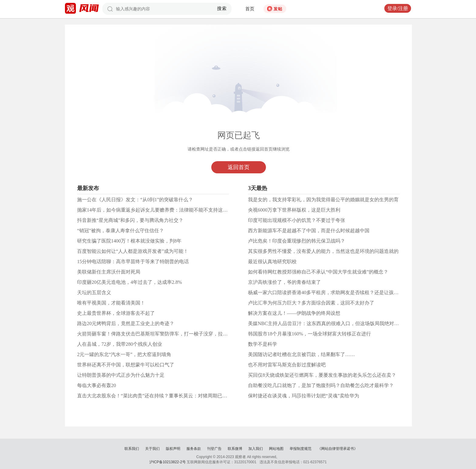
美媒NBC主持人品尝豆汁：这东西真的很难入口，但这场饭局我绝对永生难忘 (331, 323)
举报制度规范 (301, 449)
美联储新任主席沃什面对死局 (109, 272)
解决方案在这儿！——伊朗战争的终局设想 (294, 313)
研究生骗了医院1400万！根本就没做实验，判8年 (129, 241)
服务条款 (194, 449)
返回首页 (239, 167)
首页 (250, 9)
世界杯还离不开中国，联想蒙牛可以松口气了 (126, 365)
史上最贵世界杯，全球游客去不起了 (116, 313)
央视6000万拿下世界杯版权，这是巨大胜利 (294, 210)
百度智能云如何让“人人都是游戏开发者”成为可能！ (133, 251)
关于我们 (152, 449)
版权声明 (173, 449)
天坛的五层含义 (94, 292)
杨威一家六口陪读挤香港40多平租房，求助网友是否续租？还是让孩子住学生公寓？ (338, 292)
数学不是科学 (263, 344)
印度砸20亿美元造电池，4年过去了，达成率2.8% (129, 282)
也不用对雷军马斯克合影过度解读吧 (287, 365)
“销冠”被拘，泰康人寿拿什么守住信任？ (121, 231)
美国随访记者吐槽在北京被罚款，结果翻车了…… (301, 354)
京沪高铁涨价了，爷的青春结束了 (284, 282)
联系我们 (132, 449)
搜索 (222, 8)
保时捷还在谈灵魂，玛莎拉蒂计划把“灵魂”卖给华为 (304, 396)
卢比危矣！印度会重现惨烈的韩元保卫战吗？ (297, 241)
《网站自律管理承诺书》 (338, 449)
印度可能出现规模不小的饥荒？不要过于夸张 (297, 220)
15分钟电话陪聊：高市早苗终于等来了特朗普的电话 (133, 262)
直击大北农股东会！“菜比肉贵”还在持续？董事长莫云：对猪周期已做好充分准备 (164, 396)
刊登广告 (214, 449)
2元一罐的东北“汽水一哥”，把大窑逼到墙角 (124, 354)
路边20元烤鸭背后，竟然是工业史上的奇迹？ (126, 323)
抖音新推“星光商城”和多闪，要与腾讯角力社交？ (130, 220)
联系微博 (235, 449)
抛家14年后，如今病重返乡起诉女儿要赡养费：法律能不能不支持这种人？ (157, 210)
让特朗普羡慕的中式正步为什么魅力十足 (121, 375)
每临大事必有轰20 (97, 385)
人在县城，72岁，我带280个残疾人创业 (120, 344)
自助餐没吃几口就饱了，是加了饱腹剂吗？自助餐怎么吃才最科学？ (321, 385)
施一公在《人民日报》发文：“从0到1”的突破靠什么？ (135, 200)
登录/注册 (398, 8)
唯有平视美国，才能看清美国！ (111, 303)
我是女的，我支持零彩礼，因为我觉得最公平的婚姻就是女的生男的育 (323, 200)
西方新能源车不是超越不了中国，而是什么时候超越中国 (309, 231)
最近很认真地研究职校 (272, 262)
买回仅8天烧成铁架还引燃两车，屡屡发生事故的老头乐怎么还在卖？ (322, 375)
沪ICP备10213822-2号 (168, 462)
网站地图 (276, 449)
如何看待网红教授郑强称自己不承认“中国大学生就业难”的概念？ (318, 272)
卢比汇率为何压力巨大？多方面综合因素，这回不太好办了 (311, 303)
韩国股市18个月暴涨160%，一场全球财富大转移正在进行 (309, 334)
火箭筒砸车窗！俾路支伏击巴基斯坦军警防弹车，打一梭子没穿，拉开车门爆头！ (165, 334)
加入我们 (256, 449)
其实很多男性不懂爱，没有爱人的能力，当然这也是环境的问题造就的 (323, 251)
